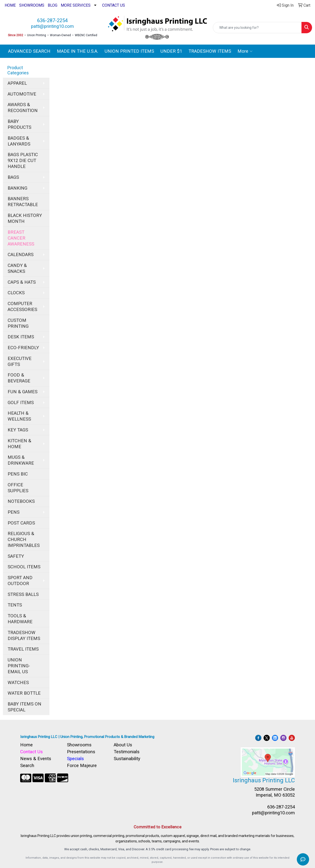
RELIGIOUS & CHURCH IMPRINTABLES (24, 540)
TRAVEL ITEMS (23, 649)
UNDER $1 (171, 51)
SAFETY (16, 556)
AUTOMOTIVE (22, 94)
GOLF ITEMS (21, 403)
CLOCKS (16, 293)
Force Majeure (82, 766)
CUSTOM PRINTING (18, 323)
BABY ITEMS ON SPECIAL (24, 707)
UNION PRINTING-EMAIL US (19, 666)
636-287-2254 (52, 20)
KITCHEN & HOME (19, 444)
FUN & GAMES (23, 392)
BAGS (13, 177)
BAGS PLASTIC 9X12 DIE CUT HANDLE (23, 161)
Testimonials (127, 752)
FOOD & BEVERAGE (19, 378)
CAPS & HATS (22, 282)
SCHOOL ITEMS (24, 567)
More (245, 51)
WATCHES (18, 683)
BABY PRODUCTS (19, 124)
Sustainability (127, 759)
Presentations (81, 752)
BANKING (17, 188)
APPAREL (17, 83)
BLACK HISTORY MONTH (25, 218)
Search (27, 766)
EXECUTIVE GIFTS (20, 361)
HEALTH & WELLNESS (19, 416)
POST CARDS (21, 523)
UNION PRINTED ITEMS (129, 51)
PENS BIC (18, 474)
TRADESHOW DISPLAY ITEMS (24, 636)
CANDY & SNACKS (17, 268)
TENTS (15, 605)
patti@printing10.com (52, 26)
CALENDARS (21, 255)
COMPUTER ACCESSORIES (22, 307)
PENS (14, 512)
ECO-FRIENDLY (23, 348)
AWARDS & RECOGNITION (23, 108)
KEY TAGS (18, 430)
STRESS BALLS (23, 594)
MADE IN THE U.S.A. (78, 51)
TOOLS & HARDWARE (20, 619)
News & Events (36, 759)
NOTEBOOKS (21, 501)
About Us (123, 745)
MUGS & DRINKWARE (21, 460)
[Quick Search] (257, 28)
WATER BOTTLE (24, 693)
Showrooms (79, 745)
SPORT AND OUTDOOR (20, 581)
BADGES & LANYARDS (19, 141)
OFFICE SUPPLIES (18, 488)
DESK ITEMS (21, 337)
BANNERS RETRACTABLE (23, 202)
